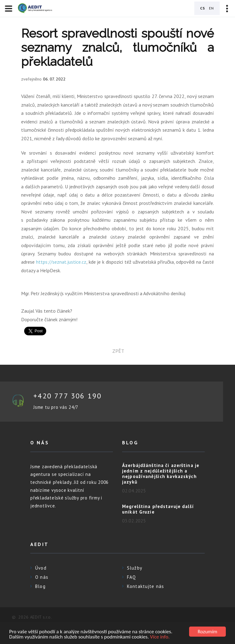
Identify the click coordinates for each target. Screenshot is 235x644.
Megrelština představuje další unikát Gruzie (158, 509)
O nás (42, 577)
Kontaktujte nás (145, 586)
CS (203, 8)
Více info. (160, 637)
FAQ (131, 577)
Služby (135, 568)
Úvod (41, 568)
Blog (40, 586)
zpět (118, 351)
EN (211, 8)
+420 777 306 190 (67, 396)
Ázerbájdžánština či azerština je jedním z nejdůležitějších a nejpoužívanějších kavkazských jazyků (161, 474)
